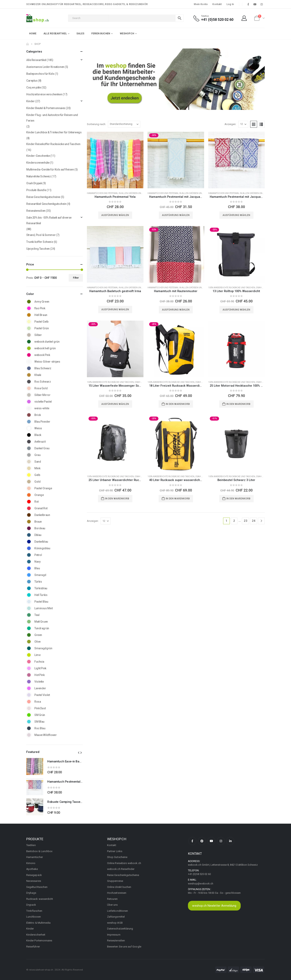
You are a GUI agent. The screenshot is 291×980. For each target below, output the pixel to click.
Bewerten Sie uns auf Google (124, 947)
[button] (254, 124)
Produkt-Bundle (36, 190)
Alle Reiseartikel (36, 60)
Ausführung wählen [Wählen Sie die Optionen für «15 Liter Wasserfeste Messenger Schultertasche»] (115, 404)
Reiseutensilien (36, 211)
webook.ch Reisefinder (121, 869)
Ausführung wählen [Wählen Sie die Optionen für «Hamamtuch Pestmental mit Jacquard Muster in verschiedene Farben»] (236, 215)
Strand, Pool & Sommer (41, 235)
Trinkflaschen (34, 911)
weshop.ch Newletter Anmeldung (214, 906)
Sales (80, 34)
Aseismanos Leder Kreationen (45, 67)
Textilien (31, 845)
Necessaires (34, 881)
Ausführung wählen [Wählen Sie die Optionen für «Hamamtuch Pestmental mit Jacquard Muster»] (176, 215)
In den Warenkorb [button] (178, 404)
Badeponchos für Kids (40, 74)
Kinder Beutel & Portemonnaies (46, 108)
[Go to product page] (115, 160)
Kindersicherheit (36, 935)
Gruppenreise (115, 881)
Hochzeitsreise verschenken (44, 94)
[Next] (261, 521)
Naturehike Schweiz (38, 176)
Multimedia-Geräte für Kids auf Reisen (50, 169)
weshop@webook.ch (201, 884)
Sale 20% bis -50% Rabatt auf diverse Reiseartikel (49, 220)
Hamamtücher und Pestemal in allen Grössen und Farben (119, 193)
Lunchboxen (34, 917)
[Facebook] (248, 4)
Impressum (114, 935)
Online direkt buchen (119, 887)
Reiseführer (33, 947)
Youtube (211, 841)
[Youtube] (255, 4)
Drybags (31, 893)
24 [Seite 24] (254, 521)
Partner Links (115, 851)
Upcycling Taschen (38, 249)
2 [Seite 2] (234, 521)
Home (33, 34)
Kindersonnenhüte (38, 163)
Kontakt (217, 4)
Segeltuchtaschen (37, 887)
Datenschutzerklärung (120, 929)
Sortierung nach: (96, 124)
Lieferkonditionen (118, 911)
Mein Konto (201, 4)
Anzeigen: (230, 124)
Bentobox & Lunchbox (39, 851)
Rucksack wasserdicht (40, 899)
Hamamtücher (35, 857)
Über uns (112, 905)
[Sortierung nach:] (124, 124)
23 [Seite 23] (246, 521)
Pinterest (202, 841)
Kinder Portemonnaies (39, 941)
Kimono (31, 863)
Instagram (221, 841)
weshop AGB (115, 923)
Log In (230, 4)
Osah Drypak (263, 288)
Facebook (192, 841)
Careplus (32, 81)
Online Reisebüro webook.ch (124, 863)
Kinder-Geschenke (38, 156)
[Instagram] (262, 4)
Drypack (31, 905)
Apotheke (32, 869)
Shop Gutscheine (117, 857)
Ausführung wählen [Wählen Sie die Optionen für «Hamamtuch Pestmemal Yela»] (115, 215)
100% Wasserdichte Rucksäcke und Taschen (232, 288)
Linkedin (230, 841)
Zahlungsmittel (116, 917)
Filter (76, 278)
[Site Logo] (37, 18)
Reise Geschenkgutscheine (43, 197)
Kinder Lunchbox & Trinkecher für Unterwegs (54, 132)
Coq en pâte (34, 87)
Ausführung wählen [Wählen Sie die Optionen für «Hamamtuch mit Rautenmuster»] (176, 310)
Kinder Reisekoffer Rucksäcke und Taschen (53, 144)
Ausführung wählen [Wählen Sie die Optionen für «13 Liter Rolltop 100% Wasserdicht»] (236, 310)
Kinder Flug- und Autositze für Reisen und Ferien (52, 118)
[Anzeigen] (243, 124)
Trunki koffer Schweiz (40, 242)
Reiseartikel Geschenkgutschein (46, 204)
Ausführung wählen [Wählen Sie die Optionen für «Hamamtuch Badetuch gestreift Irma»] (115, 309)
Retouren (112, 899)
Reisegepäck (34, 875)
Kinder (30, 101)
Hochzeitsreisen (117, 893)
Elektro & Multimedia (38, 923)
